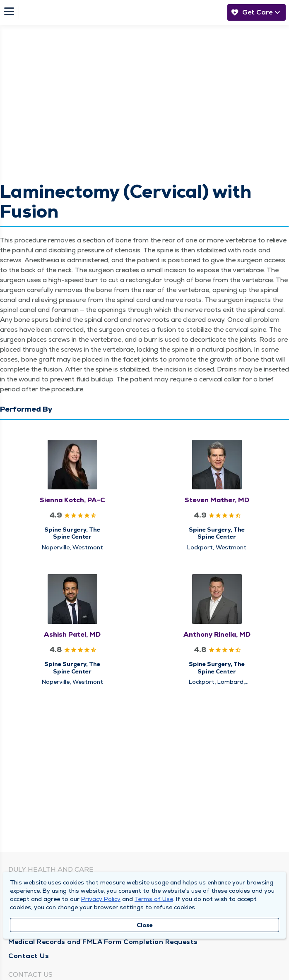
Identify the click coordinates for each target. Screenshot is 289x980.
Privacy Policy (101, 899)
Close (145, 925)
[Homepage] (121, 12)
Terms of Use (154, 899)
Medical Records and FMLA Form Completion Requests (103, 942)
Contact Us (29, 956)
